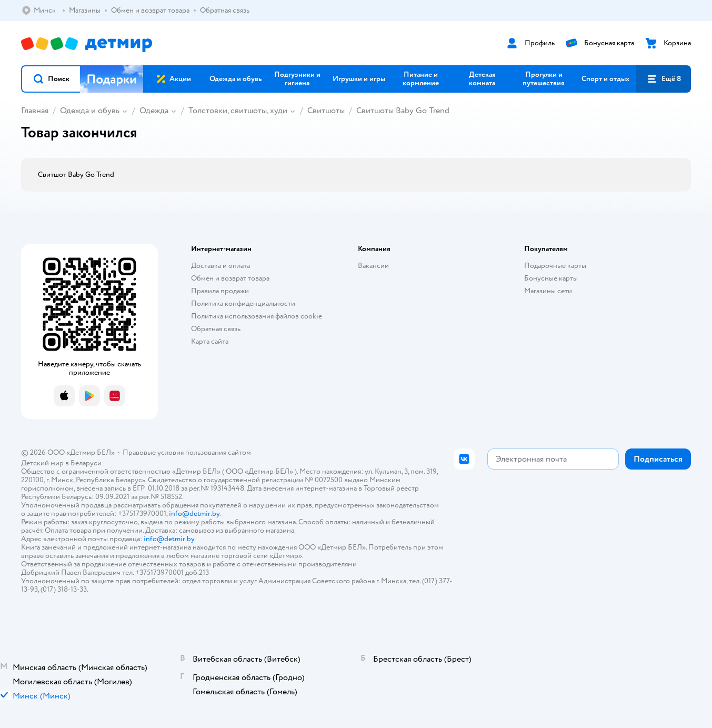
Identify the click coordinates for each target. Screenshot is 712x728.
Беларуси (86, 463)
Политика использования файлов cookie (257, 316)
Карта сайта (210, 341)
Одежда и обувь (90, 111)
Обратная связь (216, 329)
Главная (35, 111)
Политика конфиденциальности (243, 303)
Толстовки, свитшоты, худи (238, 111)
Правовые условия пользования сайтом (187, 452)
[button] (51, 79)
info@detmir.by (194, 513)
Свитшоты (326, 111)
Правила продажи (220, 291)
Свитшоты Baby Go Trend (403, 111)
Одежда (154, 111)
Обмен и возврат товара (230, 278)
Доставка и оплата (220, 266)
